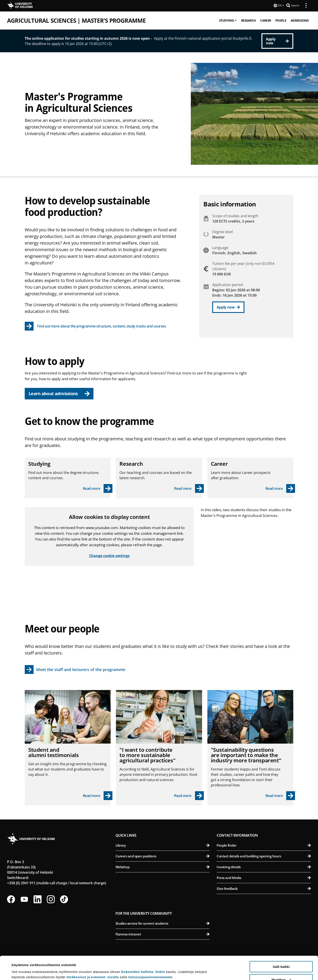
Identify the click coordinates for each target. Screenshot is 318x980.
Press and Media (264, 877)
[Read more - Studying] (98, 488)
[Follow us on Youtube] (24, 899)
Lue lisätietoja (23, 966)
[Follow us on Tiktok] (64, 899)
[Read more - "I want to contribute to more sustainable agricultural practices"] (189, 795)
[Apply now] (277, 41)
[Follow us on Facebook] (11, 899)
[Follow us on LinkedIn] (38, 899)
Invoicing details (264, 866)
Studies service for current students (163, 923)
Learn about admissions (59, 393)
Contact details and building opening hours (264, 856)
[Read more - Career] (280, 488)
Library (163, 845)
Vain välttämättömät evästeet (281, 969)
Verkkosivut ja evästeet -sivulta (93, 954)
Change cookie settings (109, 555)
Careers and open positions (163, 856)
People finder (264, 845)
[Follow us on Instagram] (51, 899)
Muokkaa (281, 956)
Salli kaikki (281, 943)
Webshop (163, 866)
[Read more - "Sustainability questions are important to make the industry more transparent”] (280, 795)
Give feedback (264, 888)
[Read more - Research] (189, 488)
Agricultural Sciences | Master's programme (76, 20)
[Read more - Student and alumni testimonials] (98, 795)
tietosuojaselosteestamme (150, 954)
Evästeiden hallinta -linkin (143, 948)
